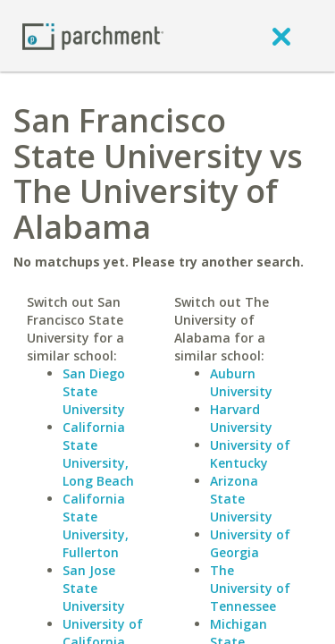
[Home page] (93, 35)
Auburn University (241, 382)
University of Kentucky (250, 454)
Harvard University (241, 418)
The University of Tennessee (250, 588)
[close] (281, 36)
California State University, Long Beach (98, 454)
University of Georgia (250, 543)
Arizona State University (241, 499)
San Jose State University (94, 588)
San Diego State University (94, 391)
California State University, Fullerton (96, 525)
